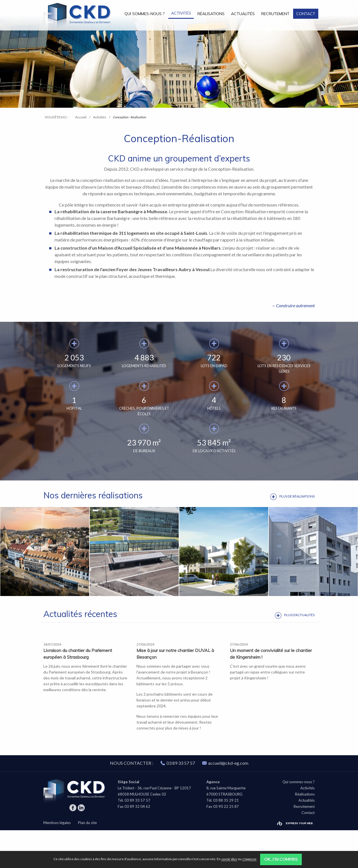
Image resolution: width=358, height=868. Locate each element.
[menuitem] (145, 14)
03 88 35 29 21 (226, 838)
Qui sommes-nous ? (144, 14)
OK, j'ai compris (281, 859)
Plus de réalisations (297, 496)
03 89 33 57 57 (181, 801)
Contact (306, 14)
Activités (181, 13)
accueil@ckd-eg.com (225, 801)
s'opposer (249, 859)
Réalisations (211, 14)
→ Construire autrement (293, 305)
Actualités (243, 14)
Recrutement (275, 14)
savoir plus (229, 859)
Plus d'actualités (299, 615)
